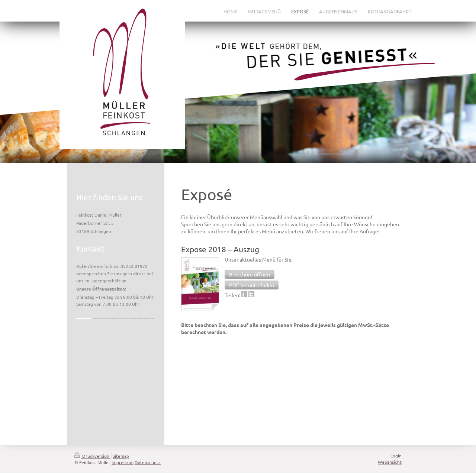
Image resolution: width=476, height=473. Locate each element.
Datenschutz (148, 462)
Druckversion (92, 456)
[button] (250, 274)
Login (396, 456)
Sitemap (121, 456)
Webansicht (390, 462)
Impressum (123, 462)
